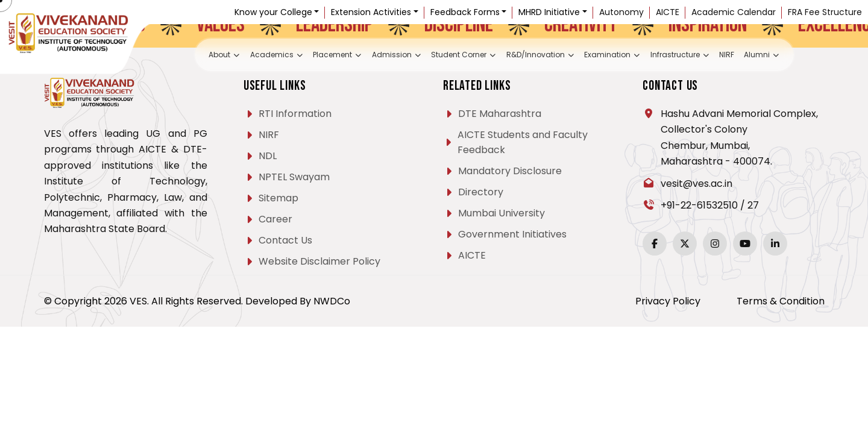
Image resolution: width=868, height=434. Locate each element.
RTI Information (295, 114)
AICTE (668, 12)
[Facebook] (655, 244)
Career (275, 219)
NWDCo (332, 301)
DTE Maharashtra (500, 114)
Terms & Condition (781, 301)
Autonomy (621, 12)
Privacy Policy (668, 301)
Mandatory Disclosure (510, 171)
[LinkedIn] (775, 244)
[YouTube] (745, 244)
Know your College (273, 12)
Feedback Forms (465, 12)
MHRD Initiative (549, 12)
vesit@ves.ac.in (697, 184)
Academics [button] (247, 55)
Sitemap (278, 198)
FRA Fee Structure (825, 12)
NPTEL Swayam (294, 177)
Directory (481, 192)
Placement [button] (316, 55)
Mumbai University (502, 213)
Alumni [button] (798, 55)
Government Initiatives (512, 234)
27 (753, 205)
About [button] (188, 55)
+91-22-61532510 (699, 205)
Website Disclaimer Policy (319, 261)
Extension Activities (371, 12)
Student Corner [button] (458, 55)
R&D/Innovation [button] (546, 55)
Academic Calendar (734, 12)
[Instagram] (715, 244)
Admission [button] (383, 55)
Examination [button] (627, 55)
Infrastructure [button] (705, 55)
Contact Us (285, 240)
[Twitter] (685, 244)
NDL (268, 156)
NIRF (759, 55)
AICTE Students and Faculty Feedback (523, 142)
